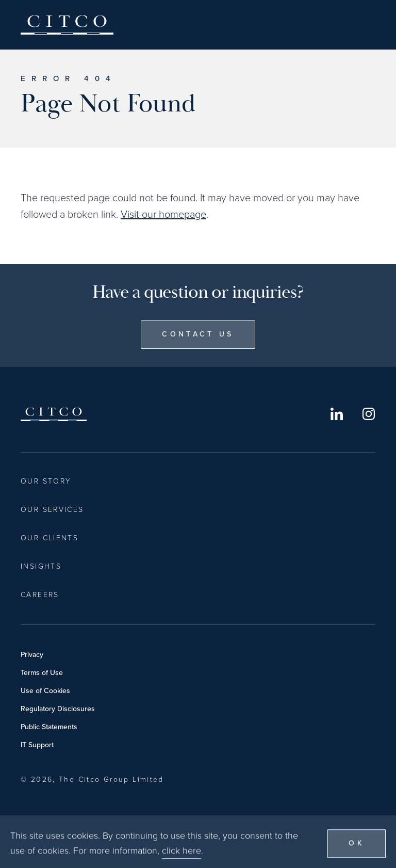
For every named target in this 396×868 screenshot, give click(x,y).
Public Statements (49, 727)
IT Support (37, 745)
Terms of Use (42, 673)
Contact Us (198, 334)
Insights (41, 566)
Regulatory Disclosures (58, 709)
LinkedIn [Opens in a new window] (337, 414)
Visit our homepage (163, 214)
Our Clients (49, 538)
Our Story (46, 481)
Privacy (32, 655)
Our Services (52, 510)
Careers (40, 595)
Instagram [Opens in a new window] (369, 414)
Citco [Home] (67, 25)
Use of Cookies (45, 691)
